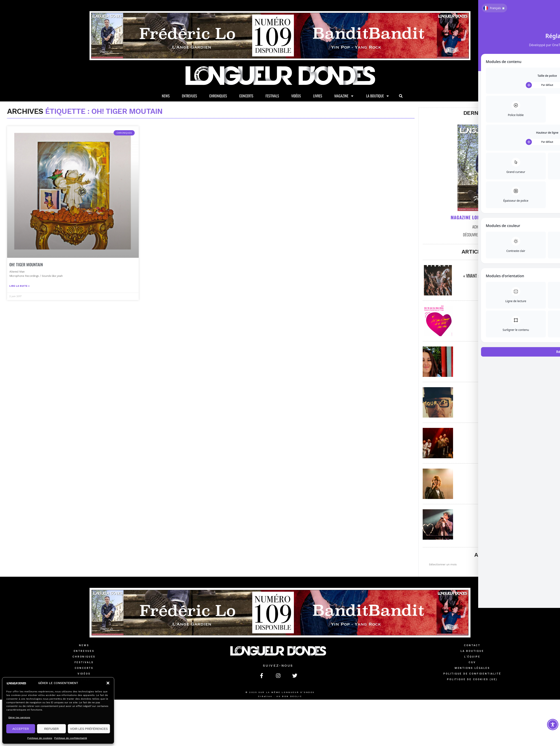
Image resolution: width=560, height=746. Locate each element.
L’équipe (472, 657)
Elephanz (505, 520)
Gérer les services (19, 717)
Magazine (344, 97)
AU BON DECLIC (289, 697)
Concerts (246, 97)
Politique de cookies (40, 738)
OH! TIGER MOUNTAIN (26, 276)
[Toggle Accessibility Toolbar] (553, 725)
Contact (472, 646)
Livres (318, 97)
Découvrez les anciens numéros (488, 235)
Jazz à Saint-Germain (505, 317)
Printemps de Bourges (505, 439)
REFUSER (51, 729)
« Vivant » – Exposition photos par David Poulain (505, 276)
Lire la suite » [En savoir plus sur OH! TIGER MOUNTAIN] (19, 297)
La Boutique (378, 97)
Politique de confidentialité (71, 738)
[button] (108, 683)
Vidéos (296, 97)
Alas (505, 398)
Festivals (272, 97)
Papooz (505, 480)
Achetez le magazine (488, 227)
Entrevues (189, 97)
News (166, 97)
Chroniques (218, 97)
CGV (472, 663)
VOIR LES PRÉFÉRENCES (89, 729)
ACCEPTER (21, 729)
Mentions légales (472, 668)
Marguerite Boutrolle (505, 357)
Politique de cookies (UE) (472, 680)
